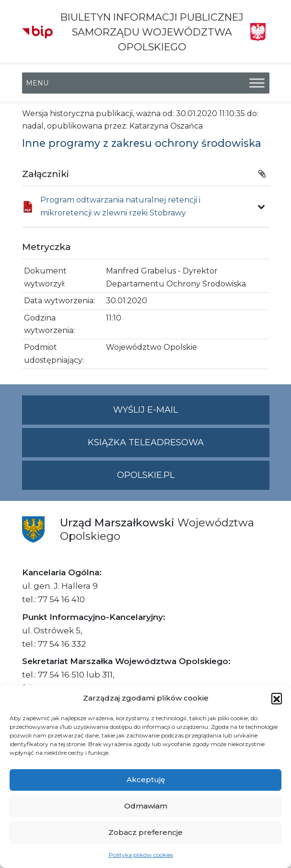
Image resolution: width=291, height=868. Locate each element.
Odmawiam (146, 806)
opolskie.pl (146, 475)
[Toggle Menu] (257, 83)
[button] (277, 698)
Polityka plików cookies (141, 855)
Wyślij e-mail (191, 414)
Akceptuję (146, 779)
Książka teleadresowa (146, 442)
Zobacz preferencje (145, 832)
